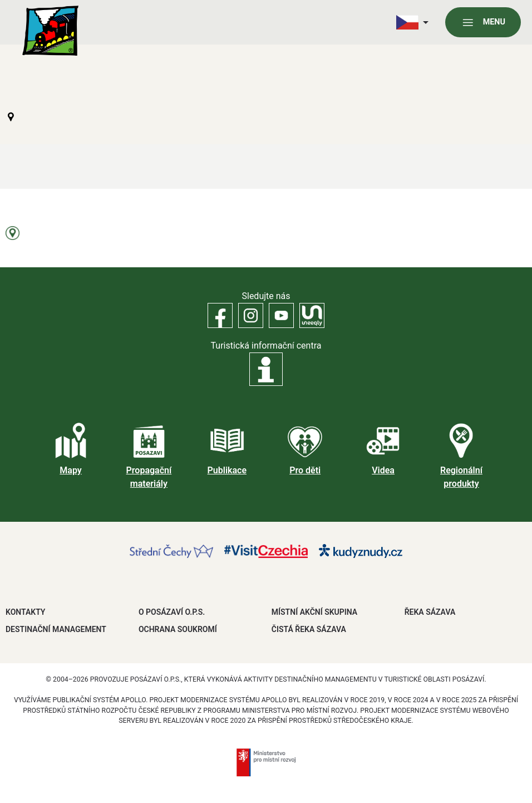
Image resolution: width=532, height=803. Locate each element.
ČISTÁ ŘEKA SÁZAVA (309, 629)
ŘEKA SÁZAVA (430, 612)
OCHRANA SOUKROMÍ (178, 629)
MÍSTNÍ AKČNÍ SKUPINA (314, 612)
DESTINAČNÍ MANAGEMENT (56, 629)
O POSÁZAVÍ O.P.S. (172, 612)
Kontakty (25, 612)
